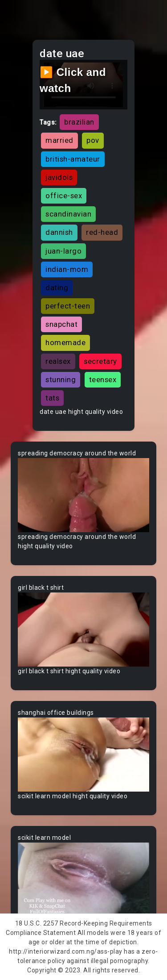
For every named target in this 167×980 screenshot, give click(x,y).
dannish (59, 232)
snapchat (61, 324)
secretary (100, 361)
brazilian (79, 122)
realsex (58, 361)
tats (52, 398)
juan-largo (63, 251)
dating (57, 288)
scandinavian (68, 214)
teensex (103, 379)
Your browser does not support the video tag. (83, 495)
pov (93, 140)
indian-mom (67, 269)
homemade (65, 342)
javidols (59, 177)
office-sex (64, 196)
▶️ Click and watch (73, 80)
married (59, 140)
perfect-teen (68, 306)
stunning (61, 379)
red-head (102, 232)
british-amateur (73, 159)
